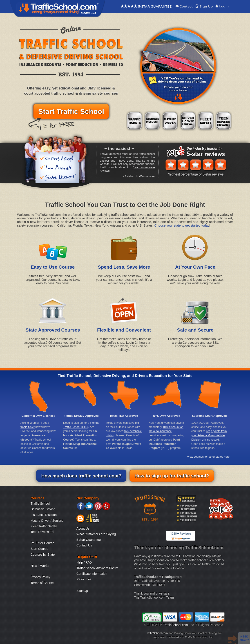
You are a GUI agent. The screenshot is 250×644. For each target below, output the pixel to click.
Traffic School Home (57, 8)
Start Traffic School (71, 111)
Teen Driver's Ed (42, 532)
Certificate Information (92, 574)
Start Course (39, 549)
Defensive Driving (43, 509)
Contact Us (84, 545)
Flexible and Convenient (124, 330)
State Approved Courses (53, 330)
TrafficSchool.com (175, 625)
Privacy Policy (40, 577)
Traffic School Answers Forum (97, 568)
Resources (84, 579)
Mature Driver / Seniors (47, 521)
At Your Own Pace (195, 267)
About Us (83, 528)
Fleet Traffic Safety (44, 526)
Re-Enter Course (42, 543)
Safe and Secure (195, 330)
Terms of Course (42, 583)
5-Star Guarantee (89, 540)
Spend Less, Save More (124, 267)
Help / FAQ (84, 562)
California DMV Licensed (38, 416)
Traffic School (40, 504)
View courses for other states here (208, 457)
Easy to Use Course (53, 267)
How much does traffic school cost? (81, 476)
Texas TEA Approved (124, 416)
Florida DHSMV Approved (81, 416)
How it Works (40, 566)
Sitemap (82, 591)
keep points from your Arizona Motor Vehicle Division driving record (209, 435)
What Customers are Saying (96, 534)
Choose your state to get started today (182, 225)
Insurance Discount (44, 515)
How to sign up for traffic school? (172, 476)
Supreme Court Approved (209, 416)
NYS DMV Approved (166, 416)
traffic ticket (28, 427)
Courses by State (43, 555)
